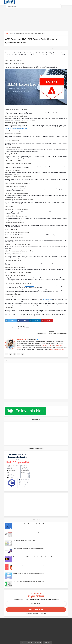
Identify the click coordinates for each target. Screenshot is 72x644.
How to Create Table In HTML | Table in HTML (24, 535)
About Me (30, 637)
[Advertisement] (36, 19)
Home (23, 637)
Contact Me (38, 637)
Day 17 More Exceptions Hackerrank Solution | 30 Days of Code (29, 576)
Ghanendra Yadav (32, 334)
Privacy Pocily (47, 637)
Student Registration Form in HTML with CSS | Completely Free (29, 568)
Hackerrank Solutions (48, 340)
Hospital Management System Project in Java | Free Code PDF (28, 518)
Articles (8, 48)
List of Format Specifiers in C (57, 344)
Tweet (10, 321)
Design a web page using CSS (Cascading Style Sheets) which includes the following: (34, 551)
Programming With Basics (36, 642)
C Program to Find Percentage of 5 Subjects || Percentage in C (29, 543)
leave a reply (50, 48)
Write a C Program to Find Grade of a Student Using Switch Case (29, 527)
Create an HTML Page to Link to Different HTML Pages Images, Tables (30, 560)
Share (22, 321)
